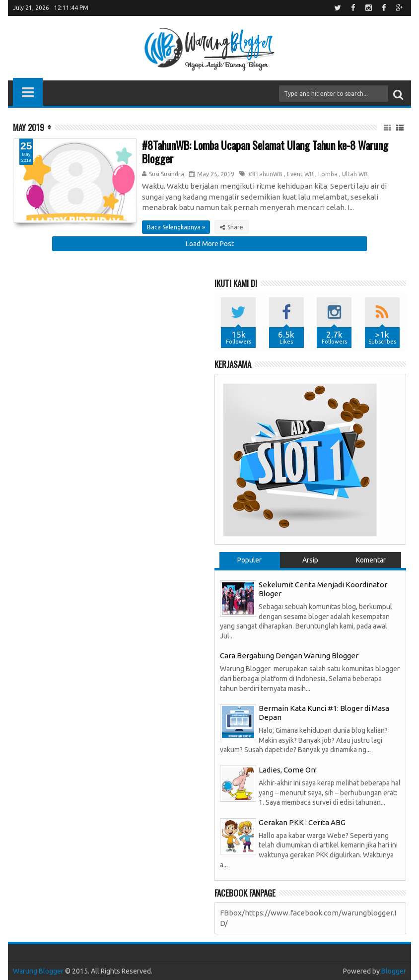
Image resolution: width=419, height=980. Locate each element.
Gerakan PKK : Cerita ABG (302, 822)
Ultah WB (355, 174)
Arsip (310, 560)
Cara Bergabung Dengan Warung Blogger (289, 656)
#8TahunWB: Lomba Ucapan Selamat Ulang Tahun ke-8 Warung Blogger (265, 151)
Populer (249, 560)
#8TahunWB (265, 174)
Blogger (394, 971)
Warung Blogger (38, 971)
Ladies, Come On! (288, 770)
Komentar (371, 560)
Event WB (300, 174)
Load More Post (210, 244)
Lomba (328, 174)
